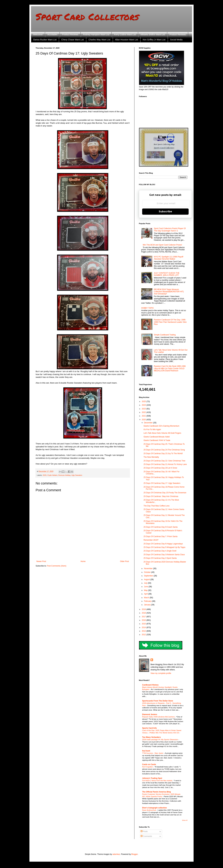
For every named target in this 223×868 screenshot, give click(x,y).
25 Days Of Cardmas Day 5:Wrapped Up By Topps (164, 547)
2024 (144, 405)
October (148, 572)
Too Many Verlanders (151, 737)
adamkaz (116, 854)
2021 (144, 416)
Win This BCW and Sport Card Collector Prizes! (162, 245)
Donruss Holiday (64, 475)
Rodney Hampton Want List (96, 35)
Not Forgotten (148, 767)
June (146, 587)
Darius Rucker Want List (45, 40)
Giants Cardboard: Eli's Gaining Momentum (161, 426)
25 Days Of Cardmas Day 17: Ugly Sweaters (162, 483)
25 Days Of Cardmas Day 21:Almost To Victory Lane (165, 464)
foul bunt (146, 751)
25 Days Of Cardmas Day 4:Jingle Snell (160, 551)
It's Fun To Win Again (152, 430)
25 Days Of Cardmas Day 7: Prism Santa (161, 536)
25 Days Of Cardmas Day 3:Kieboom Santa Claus (164, 555)
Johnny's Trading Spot (152, 778)
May (146, 590)
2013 (144, 631)
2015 (144, 624)
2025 (144, 401)
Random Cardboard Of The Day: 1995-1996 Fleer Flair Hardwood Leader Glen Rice (170, 322)
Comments (146, 836)
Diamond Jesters (150, 714)
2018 (144, 613)
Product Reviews (70, 35)
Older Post (124, 561)
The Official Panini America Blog (156, 792)
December (149, 423)
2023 (144, 409)
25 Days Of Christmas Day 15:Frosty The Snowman (165, 493)
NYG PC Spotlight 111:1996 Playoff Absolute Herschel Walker (169, 258)
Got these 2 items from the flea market (157, 781)
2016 (144, 620)
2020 (45, 475)
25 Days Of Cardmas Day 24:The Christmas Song (164, 450)
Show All (185, 820)
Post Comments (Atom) (57, 566)
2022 (144, 412)
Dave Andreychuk (149, 810)
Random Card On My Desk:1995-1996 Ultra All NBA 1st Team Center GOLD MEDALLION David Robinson (170, 368)
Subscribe (165, 212)
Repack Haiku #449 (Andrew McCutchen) (159, 717)
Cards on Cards (149, 764)
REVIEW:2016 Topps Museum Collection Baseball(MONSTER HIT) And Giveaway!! (169, 292)
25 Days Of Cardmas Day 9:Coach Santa (161, 527)
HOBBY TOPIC (148, 308)
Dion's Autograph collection (154, 808)
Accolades (52, 35)
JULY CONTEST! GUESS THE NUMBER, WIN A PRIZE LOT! (167, 274)
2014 (144, 627)
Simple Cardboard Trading (165, 335)
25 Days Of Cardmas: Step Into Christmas (161, 496)
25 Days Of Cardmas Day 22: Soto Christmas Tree (164, 461)
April (146, 594)
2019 (144, 609)
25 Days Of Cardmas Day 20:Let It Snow (160, 468)
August (147, 579)
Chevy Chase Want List (72, 40)
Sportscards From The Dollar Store (158, 701)
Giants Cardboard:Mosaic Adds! (157, 437)
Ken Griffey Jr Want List (154, 40)
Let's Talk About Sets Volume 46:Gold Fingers (162, 433)
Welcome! (38, 35)
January (148, 605)
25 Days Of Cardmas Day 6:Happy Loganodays (163, 544)
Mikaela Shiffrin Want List (153, 35)
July (146, 583)
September (149, 576)
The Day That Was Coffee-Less (156, 506)
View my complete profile (161, 673)
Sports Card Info (149, 728)
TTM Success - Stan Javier (153, 753)
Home (83, 561)
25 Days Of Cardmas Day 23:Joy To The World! (163, 454)
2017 (144, 617)
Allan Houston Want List (127, 40)
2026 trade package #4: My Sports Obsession (160, 740)
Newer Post (41, 561)
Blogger (134, 854)
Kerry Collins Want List (125, 35)
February (148, 601)
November (149, 569)
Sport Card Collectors (87, 16)
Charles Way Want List (99, 40)
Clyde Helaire (52, 475)
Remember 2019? (151, 540)
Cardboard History (150, 685)
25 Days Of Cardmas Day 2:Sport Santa (160, 558)
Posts (144, 831)
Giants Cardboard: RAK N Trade (157, 440)
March (147, 598)
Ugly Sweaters (77, 475)
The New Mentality (151, 457)
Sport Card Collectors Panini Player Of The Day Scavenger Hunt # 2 (170, 230)
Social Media (176, 40)
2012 (144, 635)
